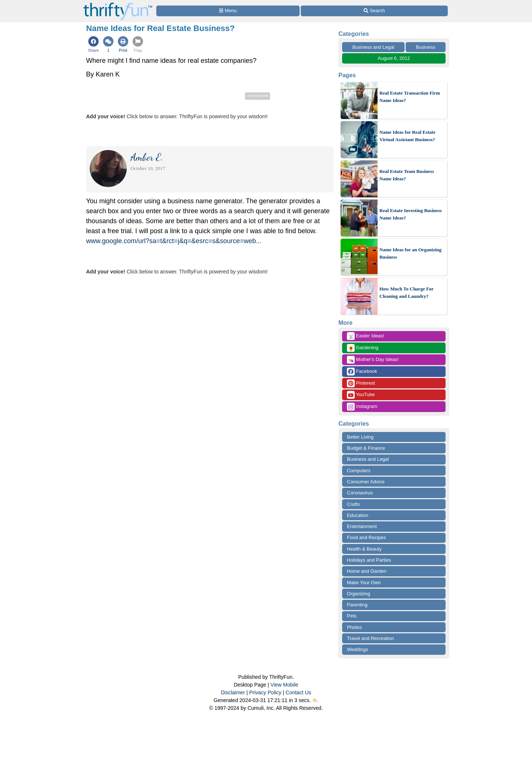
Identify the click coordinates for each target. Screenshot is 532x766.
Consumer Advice (366, 482)
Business (426, 47)
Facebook (362, 372)
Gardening (363, 348)
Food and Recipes (366, 537)
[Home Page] (118, 4)
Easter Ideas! (366, 336)
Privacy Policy (265, 692)
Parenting (357, 605)
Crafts (353, 504)
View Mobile (284, 685)
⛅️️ (315, 700)
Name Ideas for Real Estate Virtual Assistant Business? (407, 136)
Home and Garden (367, 571)
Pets (352, 616)
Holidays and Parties (369, 560)
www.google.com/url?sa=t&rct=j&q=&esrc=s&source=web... (174, 241)
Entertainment (362, 526)
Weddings (358, 649)
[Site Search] (374, 11)
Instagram (362, 407)
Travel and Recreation (370, 638)
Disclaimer (233, 692)
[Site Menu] (228, 11)
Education (358, 515)
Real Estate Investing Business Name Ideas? (411, 214)
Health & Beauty (364, 549)
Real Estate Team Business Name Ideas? (407, 175)
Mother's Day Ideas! (373, 360)
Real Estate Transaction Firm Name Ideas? (410, 97)
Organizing (359, 594)
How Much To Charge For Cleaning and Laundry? (406, 292)
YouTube (361, 395)
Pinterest (361, 383)
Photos (354, 627)
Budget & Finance (366, 448)
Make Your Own (364, 583)
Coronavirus (360, 493)
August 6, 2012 (394, 58)
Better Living (360, 437)
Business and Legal (373, 47)
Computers (359, 471)
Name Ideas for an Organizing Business (410, 253)
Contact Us (298, 692)
